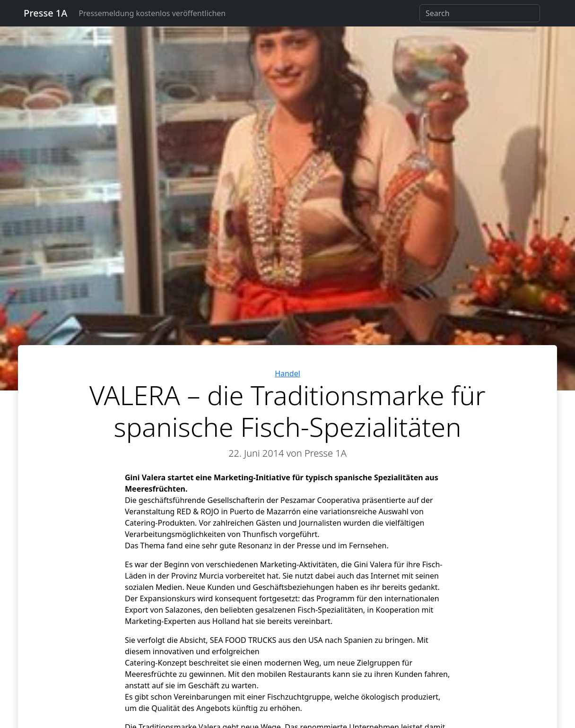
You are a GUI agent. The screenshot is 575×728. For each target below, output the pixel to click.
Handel (287, 373)
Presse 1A (45, 13)
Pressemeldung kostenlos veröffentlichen (152, 13)
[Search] (480, 13)
